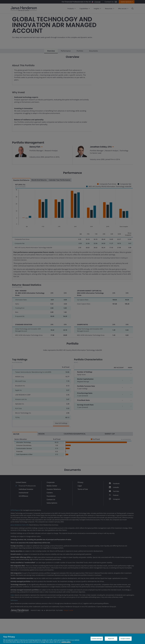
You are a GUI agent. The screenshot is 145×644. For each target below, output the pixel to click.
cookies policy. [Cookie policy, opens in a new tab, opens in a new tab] (66, 642)
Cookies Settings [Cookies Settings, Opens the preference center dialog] (97, 639)
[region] (72, 639)
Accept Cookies (125, 639)
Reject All (111, 639)
